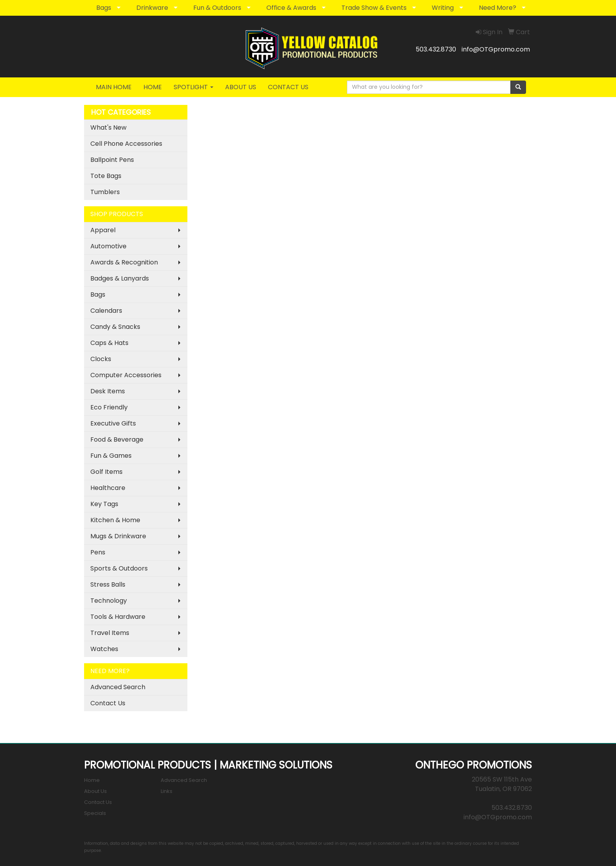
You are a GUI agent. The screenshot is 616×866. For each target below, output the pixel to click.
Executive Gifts (113, 423)
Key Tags (104, 504)
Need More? (498, 8)
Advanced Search (118, 687)
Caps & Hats (109, 343)
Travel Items (110, 633)
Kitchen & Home (115, 520)
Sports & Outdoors (119, 568)
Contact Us (108, 703)
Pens (98, 552)
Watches (104, 649)
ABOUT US (241, 87)
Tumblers (105, 192)
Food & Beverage (117, 439)
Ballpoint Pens (112, 160)
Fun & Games (111, 456)
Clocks (101, 359)
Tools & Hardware (118, 617)
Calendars (106, 311)
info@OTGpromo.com (496, 49)
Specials (95, 813)
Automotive (108, 246)
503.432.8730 (436, 49)
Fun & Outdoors (217, 8)
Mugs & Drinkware (118, 536)
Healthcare (108, 488)
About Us (95, 791)
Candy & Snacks (115, 327)
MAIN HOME (114, 87)
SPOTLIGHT (193, 87)
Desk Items (108, 391)
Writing (443, 8)
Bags (104, 8)
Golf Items (106, 472)
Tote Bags (106, 176)
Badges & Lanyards (120, 278)
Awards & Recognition (124, 262)
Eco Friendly (109, 407)
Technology (109, 601)
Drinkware (152, 8)
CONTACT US (288, 87)
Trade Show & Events (374, 8)
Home (92, 780)
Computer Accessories (126, 375)
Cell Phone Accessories (126, 144)
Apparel (103, 230)
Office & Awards (291, 8)
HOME (153, 87)
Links (167, 791)
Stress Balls (108, 584)
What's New (108, 128)
